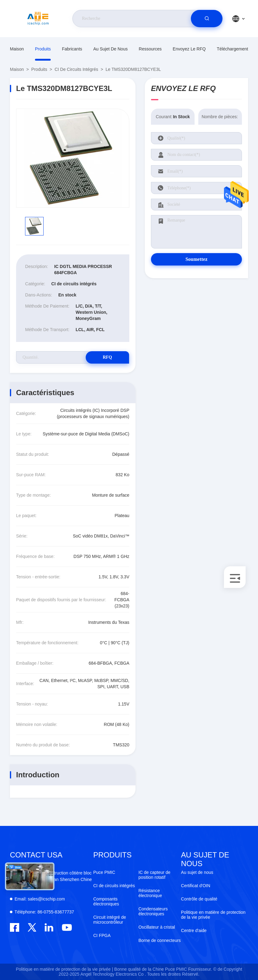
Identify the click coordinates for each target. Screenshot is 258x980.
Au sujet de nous (110, 49)
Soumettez (196, 259)
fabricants (72, 49)
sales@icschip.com (40, 899)
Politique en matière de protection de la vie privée (213, 915)
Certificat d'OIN (196, 886)
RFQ (107, 357)
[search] (207, 19)
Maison (17, 49)
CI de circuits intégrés (76, 69)
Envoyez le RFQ (189, 49)
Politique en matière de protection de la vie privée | (64, 969)
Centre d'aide (194, 930)
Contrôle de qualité (199, 899)
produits (43, 49)
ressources (150, 49)
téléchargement (232, 49)
